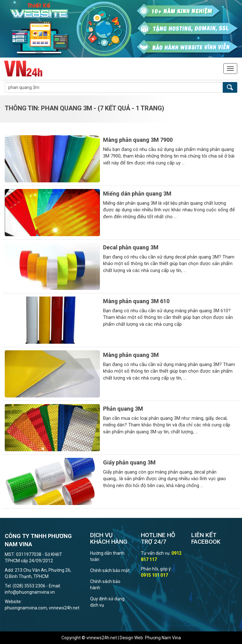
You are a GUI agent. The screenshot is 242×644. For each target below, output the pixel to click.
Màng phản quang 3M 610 (136, 301)
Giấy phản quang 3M (129, 462)
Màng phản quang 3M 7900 (138, 140)
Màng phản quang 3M (131, 355)
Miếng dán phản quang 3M (137, 194)
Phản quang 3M (123, 409)
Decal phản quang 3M (131, 247)
